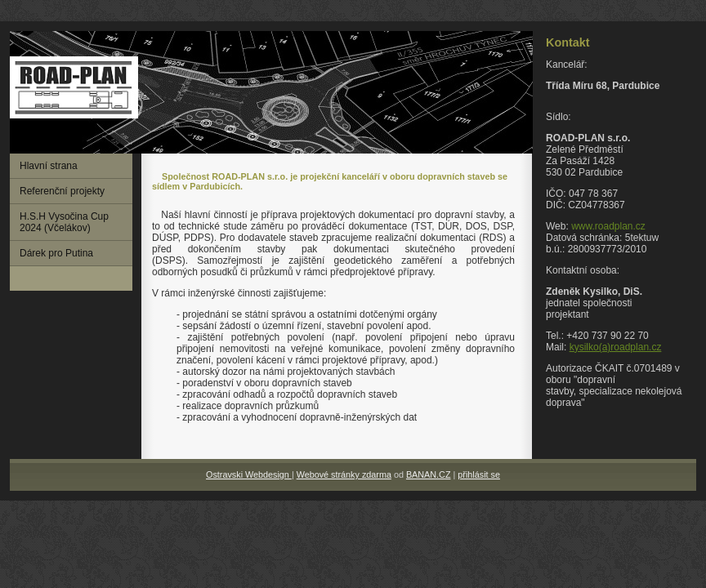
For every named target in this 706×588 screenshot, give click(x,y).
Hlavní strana (49, 166)
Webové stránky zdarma (344, 474)
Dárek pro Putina (56, 253)
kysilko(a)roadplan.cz (616, 347)
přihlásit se (479, 474)
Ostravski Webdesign (249, 474)
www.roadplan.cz (608, 226)
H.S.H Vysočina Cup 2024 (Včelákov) (64, 222)
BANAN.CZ (429, 474)
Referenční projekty (62, 191)
